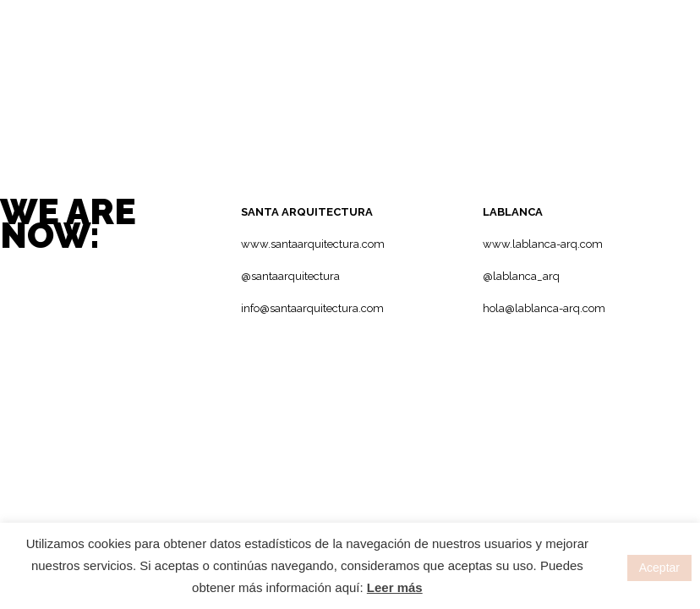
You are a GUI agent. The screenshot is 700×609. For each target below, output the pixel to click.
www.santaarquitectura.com (313, 244)
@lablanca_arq (521, 276)
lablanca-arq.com (560, 308)
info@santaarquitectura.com (312, 308)
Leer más (395, 587)
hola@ (499, 308)
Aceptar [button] (659, 568)
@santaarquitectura (290, 276)
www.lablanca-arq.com (543, 244)
